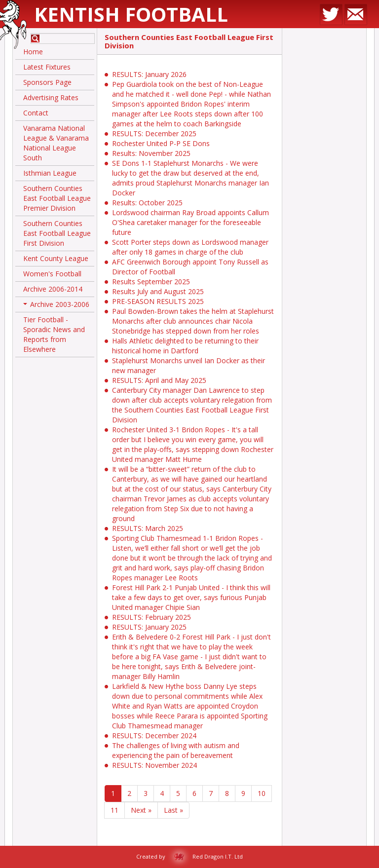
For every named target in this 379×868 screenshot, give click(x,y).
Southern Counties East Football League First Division (57, 233)
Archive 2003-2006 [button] (56, 306)
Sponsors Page (47, 82)
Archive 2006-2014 (53, 289)
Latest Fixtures (47, 67)
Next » (141, 810)
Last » (173, 810)
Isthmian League (50, 173)
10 (262, 793)
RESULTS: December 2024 (154, 736)
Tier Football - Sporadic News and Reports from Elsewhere (54, 334)
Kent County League (56, 258)
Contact (36, 113)
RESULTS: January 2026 (149, 74)
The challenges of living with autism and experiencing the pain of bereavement (176, 750)
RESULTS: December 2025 (154, 133)
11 (114, 810)
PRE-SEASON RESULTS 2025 (158, 301)
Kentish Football (131, 14)
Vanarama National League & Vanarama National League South (56, 143)
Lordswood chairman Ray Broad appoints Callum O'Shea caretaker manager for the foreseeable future (190, 222)
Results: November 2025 (151, 153)
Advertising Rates (51, 97)
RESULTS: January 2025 (149, 627)
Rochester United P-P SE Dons (161, 143)
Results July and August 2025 (158, 291)
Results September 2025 (151, 282)
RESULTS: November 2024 (154, 765)
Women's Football (52, 274)
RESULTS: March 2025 (148, 528)
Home (33, 52)
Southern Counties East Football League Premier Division (57, 198)
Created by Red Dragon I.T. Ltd (189, 856)
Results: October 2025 (147, 203)
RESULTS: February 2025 (152, 617)
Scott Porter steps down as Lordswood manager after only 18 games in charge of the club (190, 247)
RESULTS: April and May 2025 (159, 380)
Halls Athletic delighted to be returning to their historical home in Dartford (185, 346)
